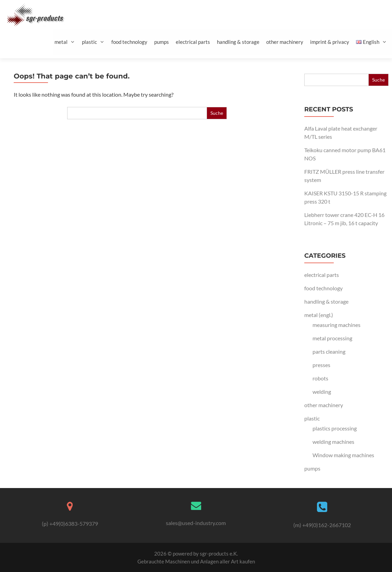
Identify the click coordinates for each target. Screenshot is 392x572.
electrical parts (193, 42)
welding (322, 392)
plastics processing (335, 428)
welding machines (333, 442)
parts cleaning (329, 351)
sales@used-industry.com (196, 523)
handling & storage (238, 42)
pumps (162, 42)
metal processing (332, 338)
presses (321, 365)
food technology (129, 42)
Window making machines (343, 455)
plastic (96, 42)
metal (67, 42)
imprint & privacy (330, 42)
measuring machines (336, 325)
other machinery (285, 42)
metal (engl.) (319, 315)
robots (320, 378)
